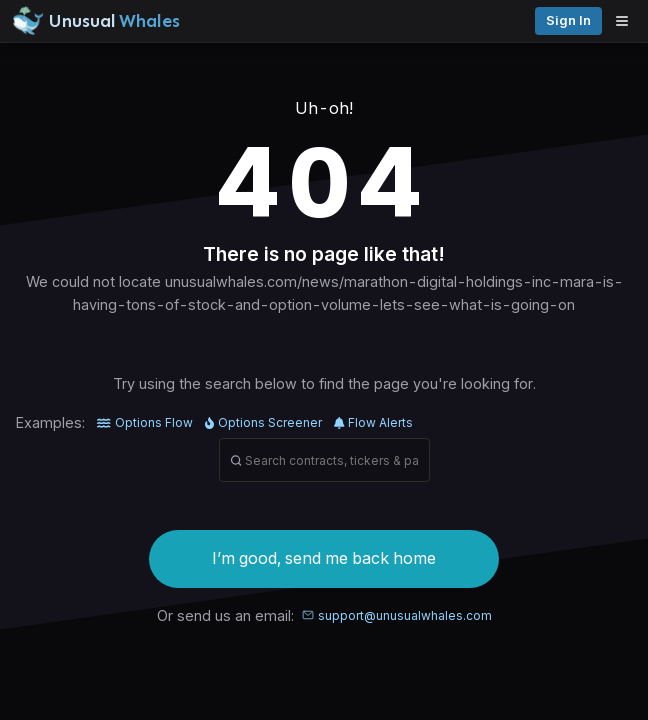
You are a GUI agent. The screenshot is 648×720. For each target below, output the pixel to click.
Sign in (568, 20)
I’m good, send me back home (324, 558)
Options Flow (145, 422)
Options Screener (263, 422)
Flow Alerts (374, 422)
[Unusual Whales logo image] (96, 21)
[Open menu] (627, 21)
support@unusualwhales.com (397, 615)
